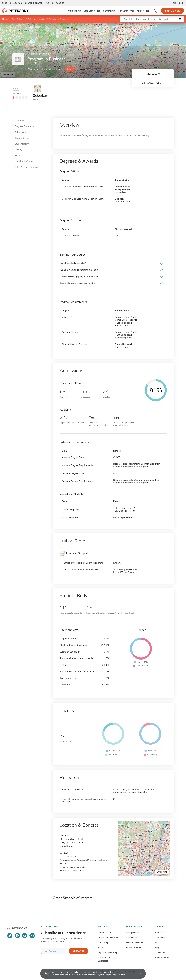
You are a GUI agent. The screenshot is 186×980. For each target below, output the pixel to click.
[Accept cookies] (138, 974)
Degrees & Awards (24, 126)
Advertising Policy (163, 957)
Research (19, 156)
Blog (5, 3)
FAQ (47, 3)
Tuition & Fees (22, 138)
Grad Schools (18, 19)
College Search (133, 933)
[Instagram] (32, 936)
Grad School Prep (92, 11)
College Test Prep (105, 933)
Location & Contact (24, 161)
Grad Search (132, 938)
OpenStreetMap (166, 25)
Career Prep (109, 11)
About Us (159, 933)
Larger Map (8, 74)
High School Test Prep (108, 952)
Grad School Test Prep (108, 938)
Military (101, 947)
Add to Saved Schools (153, 83)
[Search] (155, 11)
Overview (20, 121)
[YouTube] (25, 936)
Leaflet (151, 25)
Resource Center (134, 947)
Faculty (18, 150)
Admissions (21, 132)
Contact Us (160, 938)
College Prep (74, 11)
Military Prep (143, 11)
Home (5, 19)
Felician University (36, 19)
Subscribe (78, 951)
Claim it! (70, 69)
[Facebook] (17, 936)
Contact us (58, 3)
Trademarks (160, 952)
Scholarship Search (135, 943)
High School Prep (126, 11)
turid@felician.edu (76, 867)
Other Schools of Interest (27, 167)
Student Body (22, 144)
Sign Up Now (172, 11)
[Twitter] (10, 936)
